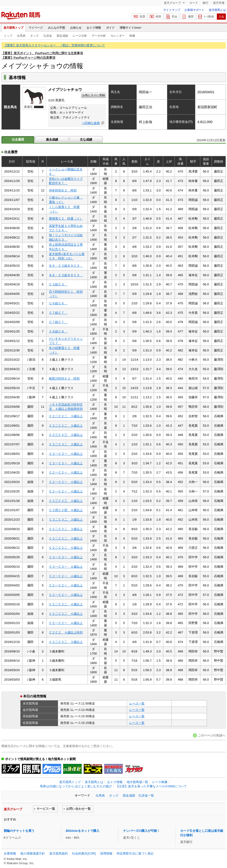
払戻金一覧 (146, 795)
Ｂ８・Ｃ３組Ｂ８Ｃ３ (66, 275)
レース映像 (160, 782)
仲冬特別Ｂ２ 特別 (63, 190)
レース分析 (80, 36)
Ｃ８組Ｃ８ (58, 331)
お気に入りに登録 (94, 95)
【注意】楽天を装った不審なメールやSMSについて (151, 786)
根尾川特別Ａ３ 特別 (64, 379)
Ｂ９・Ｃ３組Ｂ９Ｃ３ (66, 266)
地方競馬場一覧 (137, 782)
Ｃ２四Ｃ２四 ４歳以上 (66, 510)
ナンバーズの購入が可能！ (141, 831)
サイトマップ (172, 10)
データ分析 (99, 36)
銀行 (206, 3)
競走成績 (62, 36)
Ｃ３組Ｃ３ (58, 284)
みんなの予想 (56, 28)
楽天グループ (173, 3)
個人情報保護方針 (33, 853)
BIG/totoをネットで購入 (83, 831)
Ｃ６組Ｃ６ (58, 303)
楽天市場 (219, 3)
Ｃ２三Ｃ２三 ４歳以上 (66, 501)
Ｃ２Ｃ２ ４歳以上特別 (66, 632)
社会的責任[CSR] (84, 853)
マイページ (36, 28)
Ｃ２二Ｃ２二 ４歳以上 (66, 548)
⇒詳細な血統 (91, 123)
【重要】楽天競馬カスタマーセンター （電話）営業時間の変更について (54, 45)
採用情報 (106, 853)
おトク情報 (94, 28)
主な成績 (86, 139)
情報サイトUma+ (131, 28)
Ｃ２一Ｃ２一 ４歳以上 (66, 472)
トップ (8, 36)
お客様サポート (194, 10)
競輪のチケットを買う (19, 831)
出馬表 (21, 36)
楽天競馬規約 (59, 853)
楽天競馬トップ (13, 28)
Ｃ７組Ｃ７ (58, 313)
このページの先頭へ (212, 735)
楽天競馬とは (217, 10)
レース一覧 (137, 703)
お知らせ (76, 28)
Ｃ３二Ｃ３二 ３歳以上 (66, 444)
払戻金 (48, 36)
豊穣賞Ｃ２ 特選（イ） (66, 219)
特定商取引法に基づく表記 (135, 853)
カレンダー (118, 36)
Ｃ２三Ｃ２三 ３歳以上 (66, 435)
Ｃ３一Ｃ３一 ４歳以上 (66, 454)
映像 (132, 36)
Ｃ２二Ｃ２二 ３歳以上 (66, 416)
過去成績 (52, 139)
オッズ (34, 36)
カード (194, 3)
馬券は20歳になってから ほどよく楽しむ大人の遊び (76, 786)
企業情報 (10, 853)
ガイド (110, 28)
